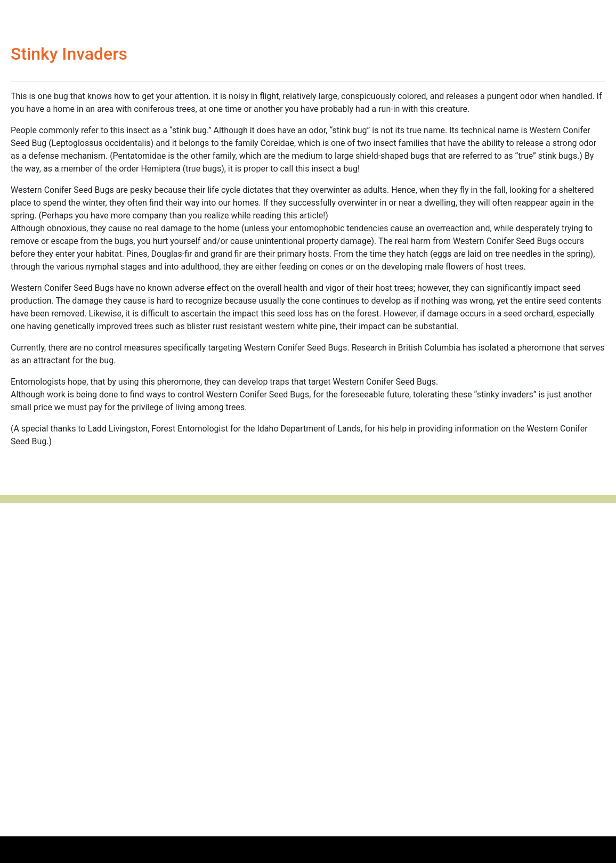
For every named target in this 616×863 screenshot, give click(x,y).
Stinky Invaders (69, 54)
